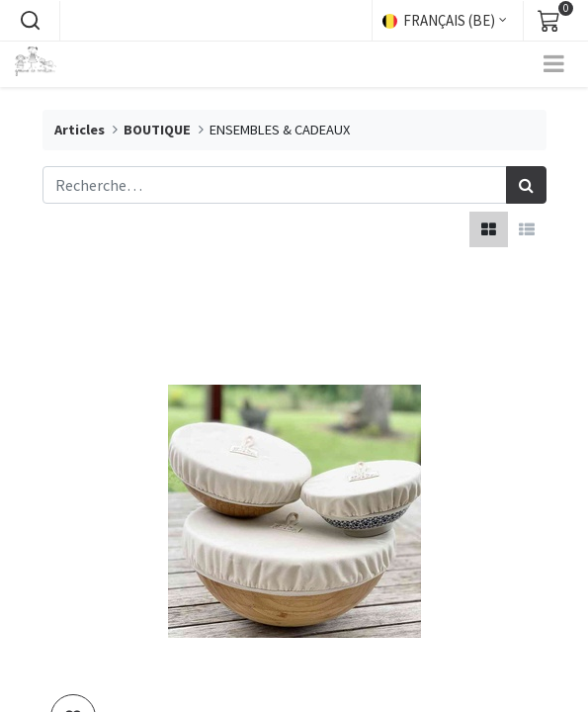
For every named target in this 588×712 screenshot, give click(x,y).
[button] (30, 21)
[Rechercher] (526, 185)
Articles (80, 130)
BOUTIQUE (157, 130)
